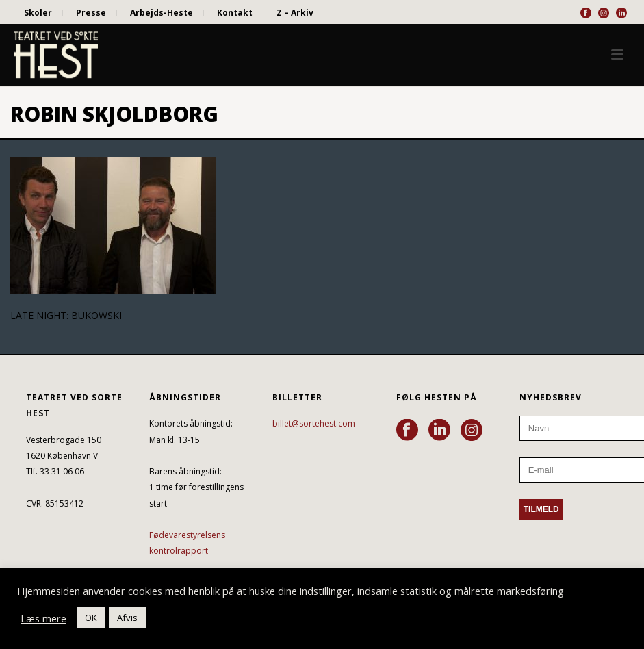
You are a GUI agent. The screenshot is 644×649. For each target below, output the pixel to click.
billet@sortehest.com (314, 423)
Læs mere (43, 618)
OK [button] (91, 618)
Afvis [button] (127, 618)
